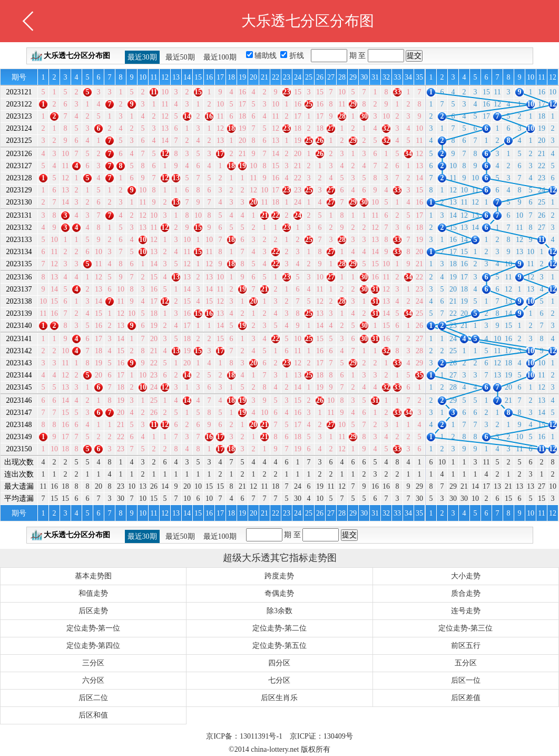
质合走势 (466, 593)
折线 (298, 56)
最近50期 (180, 57)
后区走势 (93, 611)
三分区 (93, 663)
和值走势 (93, 593)
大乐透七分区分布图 (77, 56)
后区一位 (466, 680)
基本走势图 (93, 576)
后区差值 (466, 698)
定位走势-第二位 (279, 628)
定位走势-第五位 (279, 646)
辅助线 (267, 56)
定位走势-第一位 (94, 628)
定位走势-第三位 (465, 628)
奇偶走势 (279, 593)
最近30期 (142, 57)
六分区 (93, 680)
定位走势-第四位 (94, 646)
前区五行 (466, 646)
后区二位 (93, 698)
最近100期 (220, 57)
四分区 (279, 663)
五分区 (466, 663)
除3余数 (279, 611)
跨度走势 (279, 576)
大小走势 (466, 576)
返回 (28, 21)
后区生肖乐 (279, 698)
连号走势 (466, 611)
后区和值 (93, 715)
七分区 (279, 680)
